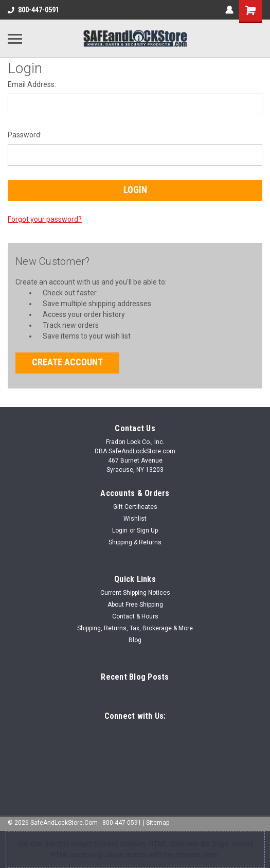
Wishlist (135, 519)
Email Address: (32, 84)
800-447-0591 (33, 10)
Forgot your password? (45, 219)
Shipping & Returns (135, 542)
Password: (25, 135)
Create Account (67, 362)
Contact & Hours (135, 616)
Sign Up (147, 530)
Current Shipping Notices (135, 593)
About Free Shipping (135, 605)
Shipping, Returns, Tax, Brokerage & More (135, 628)
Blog (135, 640)
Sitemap (158, 823)
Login (120, 530)
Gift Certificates (135, 507)
